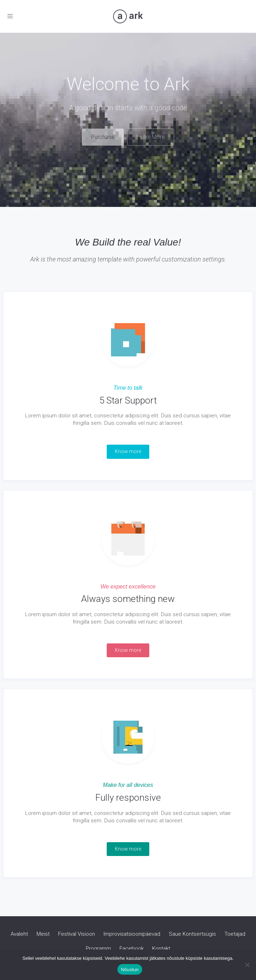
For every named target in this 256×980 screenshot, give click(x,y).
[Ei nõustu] (247, 965)
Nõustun (130, 970)
